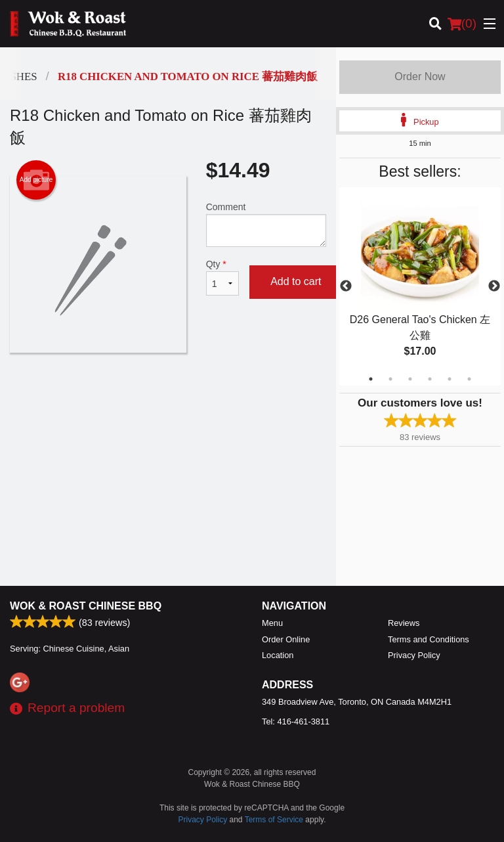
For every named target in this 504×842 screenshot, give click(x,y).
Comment (266, 224)
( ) (462, 24)
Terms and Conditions (429, 639)
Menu (272, 623)
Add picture (36, 180)
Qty (222, 277)
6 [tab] (469, 379)
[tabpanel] (420, 286)
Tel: (296, 721)
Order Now (420, 77)
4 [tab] (430, 379)
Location (278, 655)
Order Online (286, 639)
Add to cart (296, 281)
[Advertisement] (168, 395)
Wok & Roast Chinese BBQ (86, 606)
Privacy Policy (414, 655)
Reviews (404, 623)
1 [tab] (371, 379)
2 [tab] (390, 379)
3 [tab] (410, 379)
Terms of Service (274, 820)
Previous (346, 286)
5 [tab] (450, 379)
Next (494, 286)
